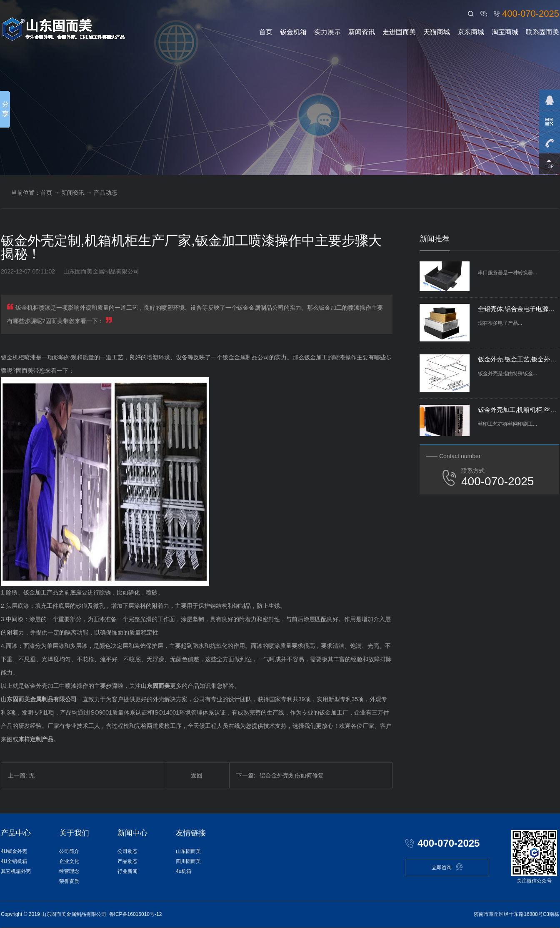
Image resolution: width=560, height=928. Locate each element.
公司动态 (127, 851)
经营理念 (69, 871)
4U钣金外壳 (14, 851)
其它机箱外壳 (16, 871)
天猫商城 (437, 32)
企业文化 (69, 861)
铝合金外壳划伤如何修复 (280, 775)
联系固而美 (542, 32)
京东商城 (471, 32)
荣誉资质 (69, 881)
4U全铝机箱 (14, 861)
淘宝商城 (505, 32)
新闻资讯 (362, 32)
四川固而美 (188, 861)
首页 (266, 32)
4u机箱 (184, 871)
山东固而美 (188, 851)
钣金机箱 (293, 32)
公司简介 (69, 851)
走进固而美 (399, 32)
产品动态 (105, 193)
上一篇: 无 (21, 775)
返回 (197, 775)
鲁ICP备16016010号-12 (136, 914)
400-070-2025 (531, 14)
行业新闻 (127, 871)
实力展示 (327, 32)
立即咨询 (447, 867)
